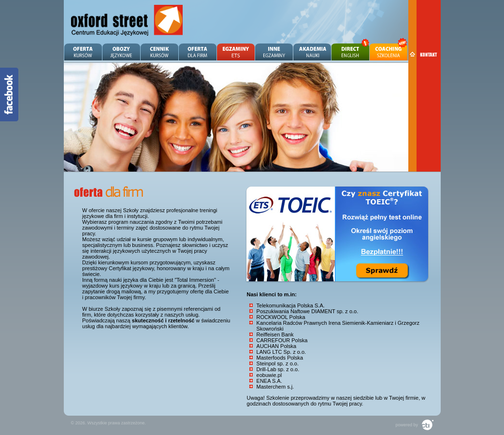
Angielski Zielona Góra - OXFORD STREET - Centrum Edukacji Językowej (127, 21)
